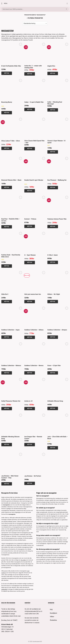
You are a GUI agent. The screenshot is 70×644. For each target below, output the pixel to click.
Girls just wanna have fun (33, 294)
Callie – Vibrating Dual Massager (55, 103)
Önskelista (53, 620)
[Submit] (66, 9)
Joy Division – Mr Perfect (33, 476)
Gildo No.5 (5, 294)
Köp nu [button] (7, 73)
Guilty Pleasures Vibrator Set (11, 401)
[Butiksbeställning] (35, 23)
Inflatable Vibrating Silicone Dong (10, 438)
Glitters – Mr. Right (54, 294)
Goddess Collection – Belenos (11, 366)
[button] (4, 3)
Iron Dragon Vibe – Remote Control (33, 438)
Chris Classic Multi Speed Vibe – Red (34, 142)
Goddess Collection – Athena (34, 330)
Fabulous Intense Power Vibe (57, 219)
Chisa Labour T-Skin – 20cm (11, 141)
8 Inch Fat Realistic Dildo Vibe (11, 66)
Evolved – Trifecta (30, 219)
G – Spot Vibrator (30, 255)
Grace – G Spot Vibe (54, 366)
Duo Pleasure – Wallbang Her (57, 180)
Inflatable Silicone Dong (55, 401)
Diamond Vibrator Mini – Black (11, 180)
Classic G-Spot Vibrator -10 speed (56, 142)
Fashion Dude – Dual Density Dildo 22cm (11, 256)
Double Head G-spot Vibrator (34, 180)
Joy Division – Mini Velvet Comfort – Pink (10, 477)
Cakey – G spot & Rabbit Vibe (34, 102)
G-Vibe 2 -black (52, 255)
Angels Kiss (51, 66)
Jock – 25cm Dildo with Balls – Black (58, 438)
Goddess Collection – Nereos (34, 366)
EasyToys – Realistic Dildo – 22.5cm (11, 220)
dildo (56, 523)
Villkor (52, 617)
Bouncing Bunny (7, 102)
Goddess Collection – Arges (10, 330)
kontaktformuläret (31, 620)
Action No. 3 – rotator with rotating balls (33, 67)
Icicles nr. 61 (28, 401)
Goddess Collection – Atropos (57, 330)
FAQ (51, 610)
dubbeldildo (4, 589)
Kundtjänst (53, 613)
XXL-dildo (23, 560)
